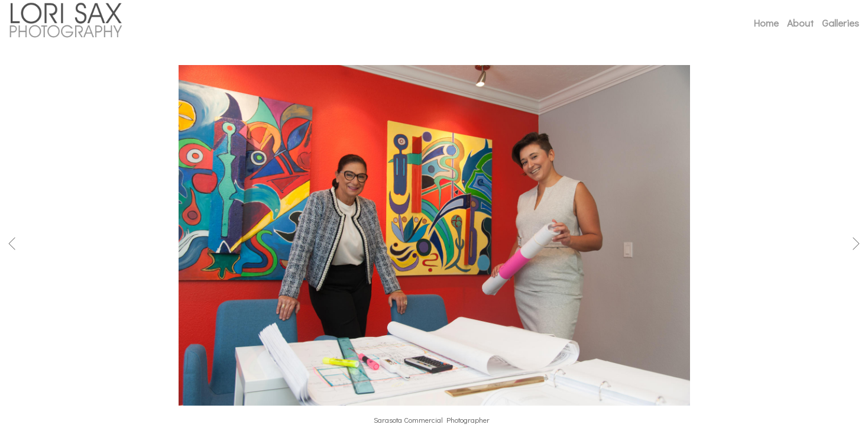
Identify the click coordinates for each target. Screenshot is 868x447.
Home (766, 23)
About (800, 23)
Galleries (841, 23)
